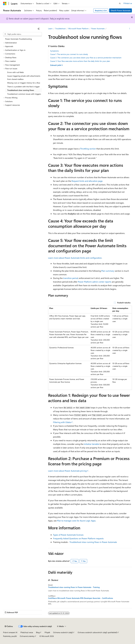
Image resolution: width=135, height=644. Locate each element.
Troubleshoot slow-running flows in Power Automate (93, 542)
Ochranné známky (27, 636)
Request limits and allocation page (87, 181)
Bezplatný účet (101, 10)
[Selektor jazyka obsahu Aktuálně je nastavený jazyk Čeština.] (9, 626)
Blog (38, 632)
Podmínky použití (10, 636)
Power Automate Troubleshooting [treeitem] (18, 39)
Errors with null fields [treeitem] (15, 72)
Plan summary (108, 271)
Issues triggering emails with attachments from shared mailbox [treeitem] (24, 78)
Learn (50, 28)
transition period (71, 278)
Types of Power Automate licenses (68, 535)
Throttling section (88, 149)
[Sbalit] (39, 29)
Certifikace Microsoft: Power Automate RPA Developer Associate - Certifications (81, 598)
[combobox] (22, 34)
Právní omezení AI (10, 632)
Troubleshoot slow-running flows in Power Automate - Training (74, 587)
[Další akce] (130, 29)
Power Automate (98, 28)
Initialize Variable (91, 444)
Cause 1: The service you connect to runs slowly (69, 54)
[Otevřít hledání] (120, 4)
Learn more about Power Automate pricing (67, 471)
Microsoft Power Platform (78, 28)
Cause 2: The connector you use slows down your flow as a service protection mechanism (86, 58)
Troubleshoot (60, 28)
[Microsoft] (5, 4)
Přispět (47, 632)
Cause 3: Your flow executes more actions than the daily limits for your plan (80, 61)
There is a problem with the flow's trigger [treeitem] (23, 87)
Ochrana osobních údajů (63, 632)
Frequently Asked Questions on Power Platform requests (78, 538)
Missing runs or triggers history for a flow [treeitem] (24, 83)
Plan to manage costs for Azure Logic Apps (76, 521)
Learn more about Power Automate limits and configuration (75, 258)
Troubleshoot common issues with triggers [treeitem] (24, 94)
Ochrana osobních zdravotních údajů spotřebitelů (97, 632)
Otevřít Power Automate (121, 10)
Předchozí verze (27, 632)
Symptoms (54, 51)
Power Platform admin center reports (95, 282)
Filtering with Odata (62, 422)
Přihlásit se (128, 3)
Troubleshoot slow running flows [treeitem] (21, 90)
